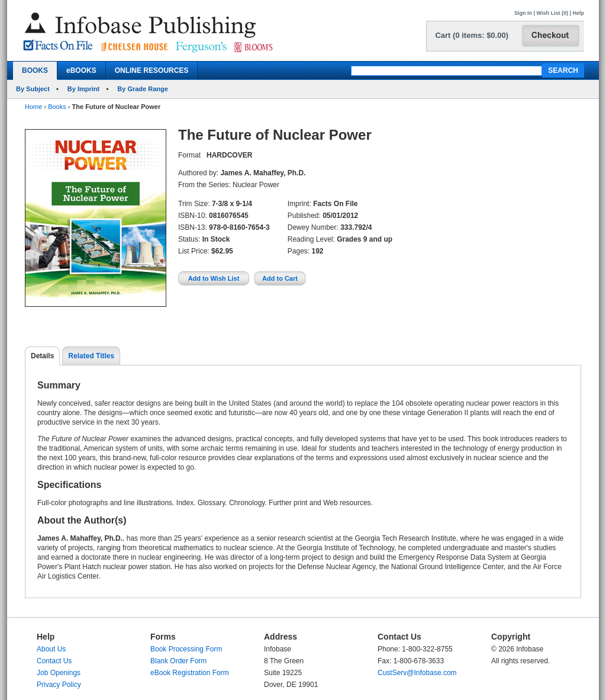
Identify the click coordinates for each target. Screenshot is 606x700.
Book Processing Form (186, 649)
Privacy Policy (59, 685)
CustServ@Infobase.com (417, 673)
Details (42, 356)
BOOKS (35, 70)
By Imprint (83, 89)
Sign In (523, 13)
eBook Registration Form (190, 673)
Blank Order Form (178, 661)
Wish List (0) (552, 13)
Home (33, 107)
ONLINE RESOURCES (152, 70)
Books (57, 107)
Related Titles (91, 356)
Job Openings (59, 673)
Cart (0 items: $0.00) (472, 35)
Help (578, 13)
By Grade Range (143, 89)
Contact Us (54, 661)
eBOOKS (81, 70)
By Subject (33, 89)
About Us (51, 649)
